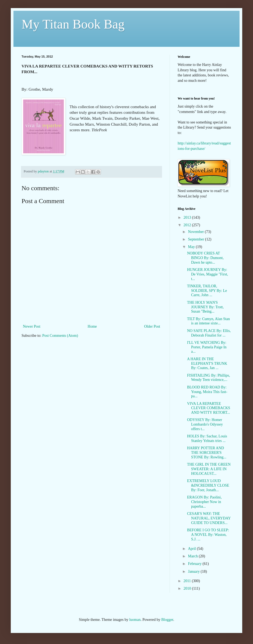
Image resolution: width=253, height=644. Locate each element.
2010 (188, 588)
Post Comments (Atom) (60, 336)
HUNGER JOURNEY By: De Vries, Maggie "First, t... (208, 274)
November (196, 232)
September (196, 239)
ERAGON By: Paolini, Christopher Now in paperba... (204, 502)
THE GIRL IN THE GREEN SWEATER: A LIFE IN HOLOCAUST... (209, 469)
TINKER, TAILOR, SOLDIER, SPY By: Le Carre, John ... (207, 291)
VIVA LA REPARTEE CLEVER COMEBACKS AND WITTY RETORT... (209, 408)
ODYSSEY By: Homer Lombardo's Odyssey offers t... (205, 424)
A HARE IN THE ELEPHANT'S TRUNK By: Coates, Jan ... (207, 364)
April (192, 549)
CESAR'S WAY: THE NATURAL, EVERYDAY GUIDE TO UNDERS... (209, 518)
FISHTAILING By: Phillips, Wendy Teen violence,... (209, 378)
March (193, 556)
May (192, 247)
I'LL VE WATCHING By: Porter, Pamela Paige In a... (207, 347)
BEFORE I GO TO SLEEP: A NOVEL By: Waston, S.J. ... (208, 535)
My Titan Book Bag (73, 24)
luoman (135, 620)
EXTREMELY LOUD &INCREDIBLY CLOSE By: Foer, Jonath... (208, 485)
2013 (188, 217)
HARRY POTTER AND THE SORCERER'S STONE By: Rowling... (207, 453)
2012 (188, 225)
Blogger (167, 620)
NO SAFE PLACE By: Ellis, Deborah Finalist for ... (209, 333)
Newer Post (32, 326)
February (195, 564)
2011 (188, 581)
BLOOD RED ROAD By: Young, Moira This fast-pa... (207, 392)
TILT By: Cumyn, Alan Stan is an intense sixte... (208, 321)
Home (92, 326)
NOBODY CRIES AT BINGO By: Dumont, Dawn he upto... (205, 258)
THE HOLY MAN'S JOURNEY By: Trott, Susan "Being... (205, 307)
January (194, 572)
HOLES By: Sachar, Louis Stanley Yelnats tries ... (207, 438)
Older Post (152, 326)
